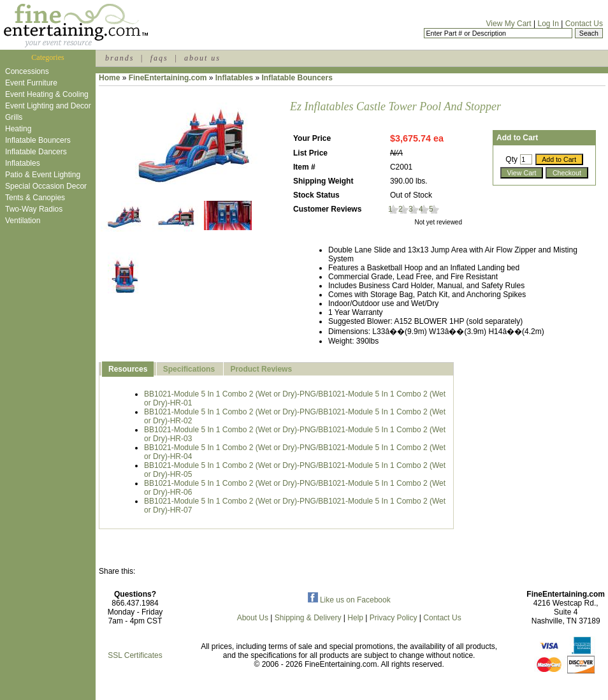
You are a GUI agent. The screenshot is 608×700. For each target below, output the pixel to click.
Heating (18, 129)
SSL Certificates (135, 655)
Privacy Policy (394, 618)
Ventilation (23, 221)
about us (202, 58)
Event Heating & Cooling (47, 94)
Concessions (27, 71)
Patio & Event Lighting (43, 175)
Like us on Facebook (349, 600)
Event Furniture (31, 83)
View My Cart (509, 24)
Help (355, 618)
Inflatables (23, 163)
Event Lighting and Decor (48, 106)
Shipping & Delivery (308, 618)
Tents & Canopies (35, 198)
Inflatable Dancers (36, 152)
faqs (159, 58)
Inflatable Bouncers (38, 140)
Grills (14, 117)
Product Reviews (261, 369)
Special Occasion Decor (46, 186)
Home (109, 78)
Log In (548, 24)
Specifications (189, 369)
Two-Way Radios (34, 209)
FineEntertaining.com (168, 78)
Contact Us (584, 24)
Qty (511, 159)
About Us (253, 618)
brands (119, 58)
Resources (128, 369)
